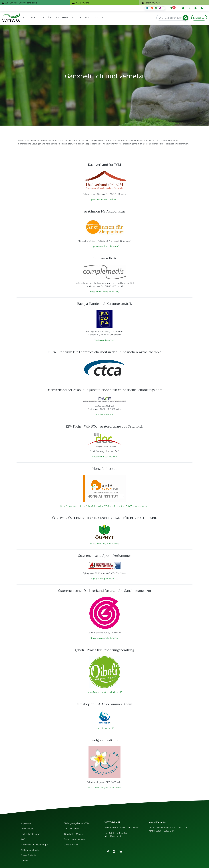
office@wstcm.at (113, 836)
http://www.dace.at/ (105, 414)
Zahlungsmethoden (30, 850)
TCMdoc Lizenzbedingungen (34, 845)
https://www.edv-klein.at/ (105, 457)
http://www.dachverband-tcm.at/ (104, 199)
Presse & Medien (29, 855)
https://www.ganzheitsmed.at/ (105, 638)
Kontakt (24, 861)
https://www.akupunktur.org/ (105, 246)
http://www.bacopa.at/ (105, 340)
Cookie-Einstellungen (31, 834)
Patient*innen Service (74, 839)
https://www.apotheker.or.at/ (104, 579)
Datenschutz (27, 829)
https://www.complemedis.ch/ (105, 292)
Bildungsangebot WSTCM (77, 823)
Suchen (186, 18)
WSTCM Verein (71, 829)
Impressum (26, 823)
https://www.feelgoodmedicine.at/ (104, 787)
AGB (23, 839)
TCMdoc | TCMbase (73, 834)
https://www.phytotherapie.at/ (104, 544)
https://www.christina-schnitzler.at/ (105, 692)
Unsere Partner (71, 845)
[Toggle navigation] (199, 18)
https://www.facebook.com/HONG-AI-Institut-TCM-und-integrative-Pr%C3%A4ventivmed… (104, 506)
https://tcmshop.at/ (105, 728)
